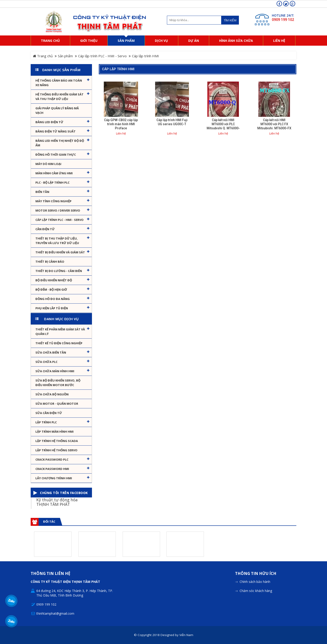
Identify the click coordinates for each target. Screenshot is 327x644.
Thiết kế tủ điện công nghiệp (59, 343)
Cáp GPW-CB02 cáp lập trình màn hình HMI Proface (121, 124)
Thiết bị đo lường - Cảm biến (59, 271)
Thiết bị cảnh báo (50, 262)
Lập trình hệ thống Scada (57, 441)
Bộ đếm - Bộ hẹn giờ (51, 290)
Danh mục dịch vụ (61, 319)
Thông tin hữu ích (256, 574)
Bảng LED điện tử (49, 122)
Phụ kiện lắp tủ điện (52, 308)
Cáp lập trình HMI (118, 69)
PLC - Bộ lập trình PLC (52, 182)
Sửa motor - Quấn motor (57, 404)
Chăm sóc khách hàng (256, 591)
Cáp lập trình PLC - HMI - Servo (102, 56)
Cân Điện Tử (45, 229)
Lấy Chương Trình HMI (54, 478)
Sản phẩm (65, 56)
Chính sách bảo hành (255, 582)
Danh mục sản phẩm (61, 70)
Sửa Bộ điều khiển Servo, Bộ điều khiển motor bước (58, 383)
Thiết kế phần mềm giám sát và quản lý (60, 332)
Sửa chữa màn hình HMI (55, 371)
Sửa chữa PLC (46, 362)
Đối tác (49, 522)
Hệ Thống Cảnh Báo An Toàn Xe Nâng (59, 83)
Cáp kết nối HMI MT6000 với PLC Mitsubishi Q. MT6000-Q (223, 126)
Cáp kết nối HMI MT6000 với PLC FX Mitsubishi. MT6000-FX (274, 124)
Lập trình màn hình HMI (54, 432)
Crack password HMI (52, 469)
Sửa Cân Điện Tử (49, 413)
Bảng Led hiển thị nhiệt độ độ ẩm (60, 143)
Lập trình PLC (46, 422)
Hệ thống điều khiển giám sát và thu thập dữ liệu (59, 97)
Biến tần (42, 192)
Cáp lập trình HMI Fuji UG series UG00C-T (172, 122)
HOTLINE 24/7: (283, 15)
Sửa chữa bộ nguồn (52, 394)
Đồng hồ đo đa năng (53, 299)
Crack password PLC (52, 459)
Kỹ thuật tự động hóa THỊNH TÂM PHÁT (57, 502)
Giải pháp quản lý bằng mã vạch (57, 110)
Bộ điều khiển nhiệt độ (54, 280)
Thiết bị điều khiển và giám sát (60, 252)
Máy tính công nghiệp (53, 201)
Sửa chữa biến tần (51, 352)
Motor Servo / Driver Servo (58, 210)
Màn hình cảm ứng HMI (54, 173)
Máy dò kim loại (48, 164)
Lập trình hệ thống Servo (56, 450)
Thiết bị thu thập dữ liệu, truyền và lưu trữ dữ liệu (57, 241)
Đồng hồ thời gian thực (56, 155)
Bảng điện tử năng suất (56, 131)
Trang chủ (43, 56)
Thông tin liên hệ (51, 574)
